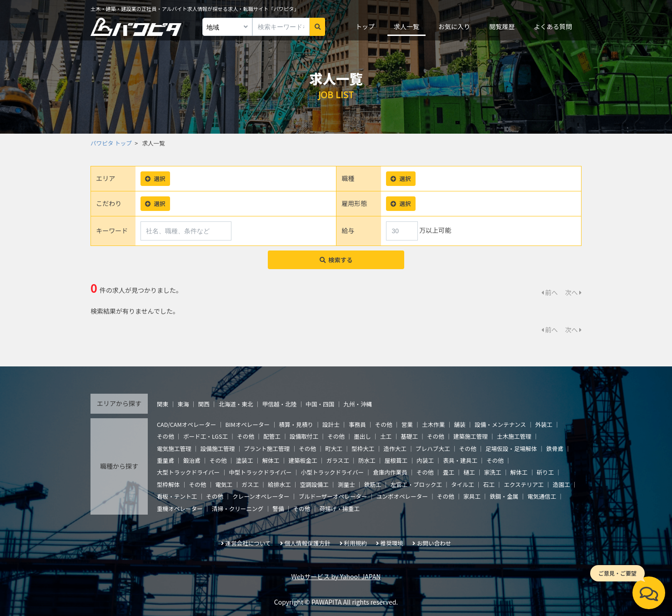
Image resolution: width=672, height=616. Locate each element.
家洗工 (492, 472)
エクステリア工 (524, 484)
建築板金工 (303, 460)
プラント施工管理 (267, 448)
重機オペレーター (180, 508)
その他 (384, 424)
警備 (278, 508)
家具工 (472, 496)
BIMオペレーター (247, 424)
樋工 (469, 472)
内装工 (425, 460)
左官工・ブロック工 (416, 484)
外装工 (544, 424)
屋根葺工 (396, 460)
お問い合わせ (434, 543)
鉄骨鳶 (555, 448)
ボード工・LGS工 (206, 436)
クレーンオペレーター (261, 496)
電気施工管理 (174, 448)
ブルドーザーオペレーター (333, 496)
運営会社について (248, 543)
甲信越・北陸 (280, 404)
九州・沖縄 (358, 404)
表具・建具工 (460, 460)
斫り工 (545, 472)
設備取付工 (304, 436)
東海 (183, 404)
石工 (489, 484)
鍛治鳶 (192, 460)
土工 (386, 436)
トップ (365, 26)
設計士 (331, 424)
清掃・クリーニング (238, 508)
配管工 (272, 436)
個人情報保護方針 (308, 543)
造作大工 (395, 448)
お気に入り (454, 26)
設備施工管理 (218, 448)
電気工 (224, 484)
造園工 (562, 484)
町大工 (334, 448)
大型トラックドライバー (188, 472)
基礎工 (409, 436)
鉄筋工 (373, 484)
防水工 (367, 460)
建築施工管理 (471, 436)
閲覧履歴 (502, 26)
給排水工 (279, 484)
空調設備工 (314, 484)
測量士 (346, 484)
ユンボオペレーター (402, 496)
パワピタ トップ (111, 143)
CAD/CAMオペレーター (186, 424)
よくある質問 (553, 26)
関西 (204, 404)
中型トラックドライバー (260, 472)
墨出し (362, 436)
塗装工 (245, 460)
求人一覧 (406, 26)
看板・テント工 (177, 496)
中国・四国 (320, 404)
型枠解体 (168, 484)
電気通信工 (542, 496)
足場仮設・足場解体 (511, 448)
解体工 (271, 460)
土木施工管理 (514, 436)
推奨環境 (392, 543)
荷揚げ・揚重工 (340, 508)
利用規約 (355, 543)
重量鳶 (165, 460)
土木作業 (433, 424)
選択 (155, 178)
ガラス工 (338, 460)
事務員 (357, 424)
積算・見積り (296, 424)
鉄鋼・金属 (504, 496)
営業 (407, 424)
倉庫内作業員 (390, 472)
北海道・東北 (236, 404)
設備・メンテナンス (500, 424)
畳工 (449, 472)
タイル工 (462, 484)
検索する (336, 260)
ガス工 (250, 484)
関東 (163, 404)
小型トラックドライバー (332, 472)
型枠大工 (363, 448)
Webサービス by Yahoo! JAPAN (336, 576)
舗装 (460, 424)
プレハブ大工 (433, 448)
